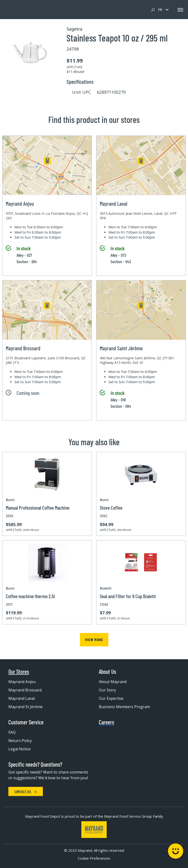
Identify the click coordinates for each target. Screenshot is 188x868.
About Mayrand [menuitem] (113, 682)
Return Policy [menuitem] (20, 741)
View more (94, 640)
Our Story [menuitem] (108, 690)
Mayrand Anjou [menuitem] (22, 682)
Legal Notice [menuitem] (20, 749)
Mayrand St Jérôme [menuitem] (26, 707)
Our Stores (19, 672)
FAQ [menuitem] (12, 732)
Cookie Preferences (94, 858)
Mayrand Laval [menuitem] (22, 698)
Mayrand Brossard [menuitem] (25, 690)
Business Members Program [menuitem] (124, 707)
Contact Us (26, 791)
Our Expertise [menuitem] (111, 698)
